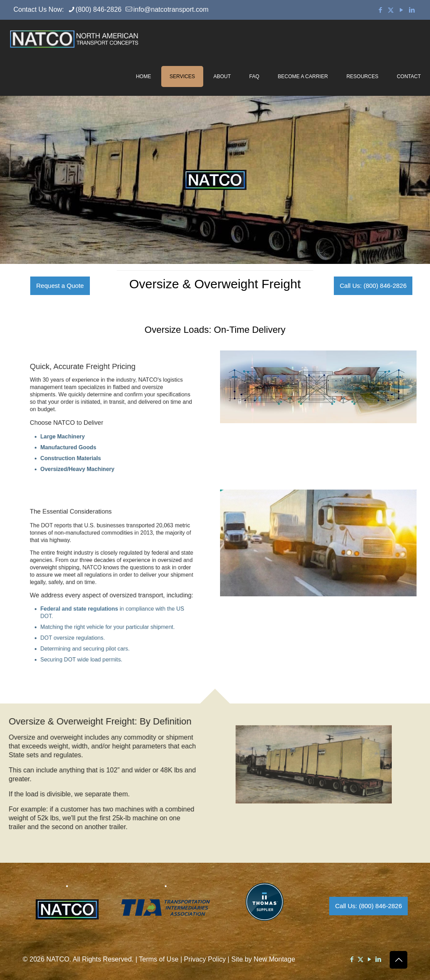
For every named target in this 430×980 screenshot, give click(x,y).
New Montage (274, 959)
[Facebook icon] (380, 10)
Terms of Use (159, 959)
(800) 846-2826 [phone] (98, 9)
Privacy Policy (205, 959)
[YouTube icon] (401, 10)
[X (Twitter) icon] (391, 10)
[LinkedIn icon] (412, 10)
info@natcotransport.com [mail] (171, 9)
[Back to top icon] (399, 960)
